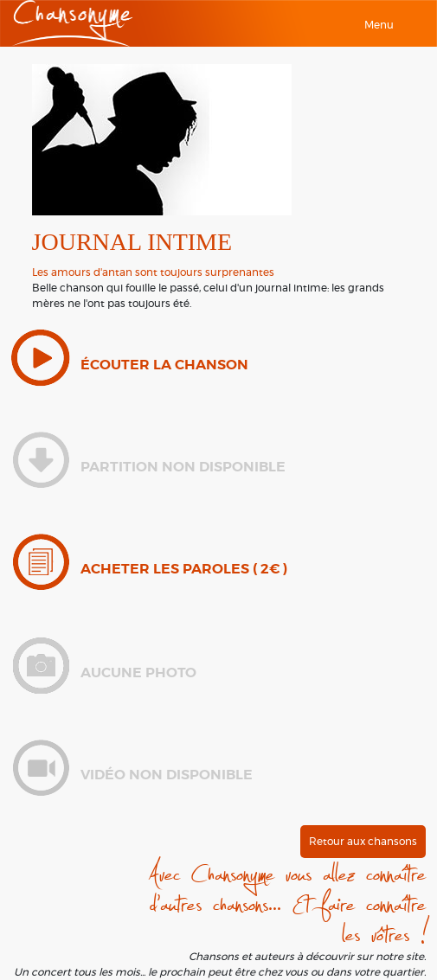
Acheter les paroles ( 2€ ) (184, 569)
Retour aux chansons (363, 842)
